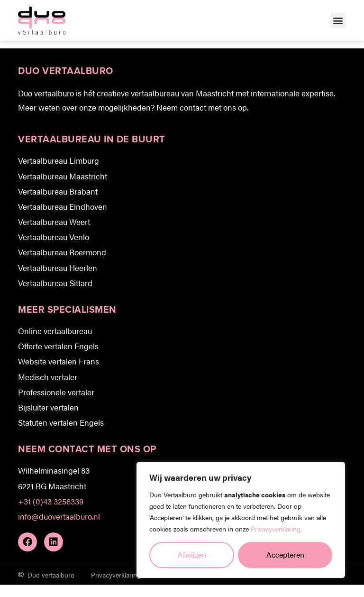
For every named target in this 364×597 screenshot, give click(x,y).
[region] (241, 520)
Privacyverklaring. (276, 529)
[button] (338, 21)
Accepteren (285, 555)
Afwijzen (192, 555)
